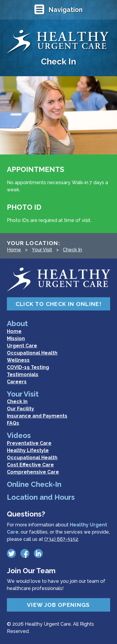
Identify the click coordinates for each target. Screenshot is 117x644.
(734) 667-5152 (61, 539)
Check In (72, 250)
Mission (16, 338)
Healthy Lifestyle (28, 450)
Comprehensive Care (33, 472)
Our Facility (20, 409)
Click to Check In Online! (58, 304)
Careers (17, 382)
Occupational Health (32, 353)
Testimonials (23, 374)
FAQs (13, 423)
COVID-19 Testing (28, 367)
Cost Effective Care (30, 465)
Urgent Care (22, 346)
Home (14, 250)
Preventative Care (29, 443)
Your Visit (42, 250)
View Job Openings (58, 605)
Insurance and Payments (37, 416)
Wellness (18, 360)
